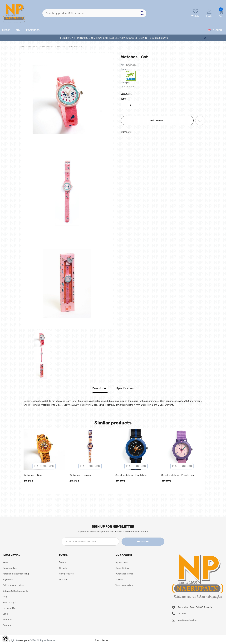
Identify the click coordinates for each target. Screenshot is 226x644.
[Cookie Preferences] (5, 639)
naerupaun (24, 640)
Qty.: (124, 99)
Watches (61, 46)
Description (100, 388)
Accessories (48, 46)
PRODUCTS (33, 46)
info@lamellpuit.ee (187, 620)
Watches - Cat (76, 46)
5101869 (182, 614)
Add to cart (157, 120)
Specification (125, 388)
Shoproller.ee (101, 640)
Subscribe (150, 541)
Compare (126, 132)
